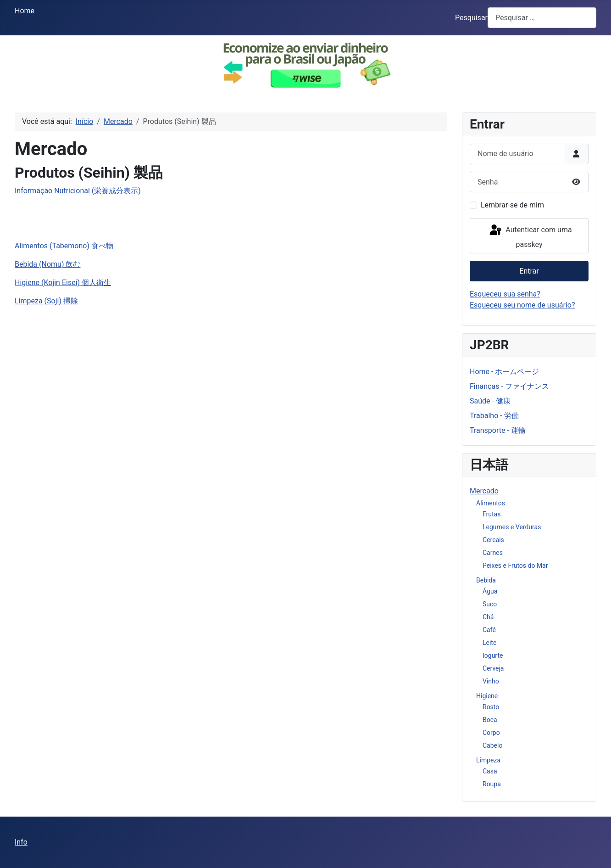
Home (25, 11)
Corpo (491, 733)
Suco (490, 604)
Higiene (487, 696)
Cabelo (492, 745)
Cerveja (493, 668)
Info (21, 842)
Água (490, 591)
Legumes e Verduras (512, 527)
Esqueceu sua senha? (505, 294)
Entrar (529, 271)
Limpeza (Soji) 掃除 (46, 301)
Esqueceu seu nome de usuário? (522, 305)
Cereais (493, 540)
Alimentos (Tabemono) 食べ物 (64, 246)
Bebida (486, 580)
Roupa (492, 784)
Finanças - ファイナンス (509, 386)
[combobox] (542, 18)
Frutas (492, 514)
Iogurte (493, 655)
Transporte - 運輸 (498, 430)
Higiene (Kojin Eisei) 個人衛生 (63, 283)
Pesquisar (471, 18)
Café (489, 630)
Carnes (493, 553)
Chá (488, 617)
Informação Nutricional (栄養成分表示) (78, 191)
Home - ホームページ (504, 372)
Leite (489, 643)
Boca (490, 720)
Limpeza (488, 760)
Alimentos (491, 503)
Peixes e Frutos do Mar (515, 566)
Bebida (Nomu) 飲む (47, 264)
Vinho (491, 681)
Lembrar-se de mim (512, 205)
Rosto (491, 707)
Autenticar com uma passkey (530, 236)
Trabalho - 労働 (494, 416)
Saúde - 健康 (490, 401)
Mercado (484, 491)
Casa (490, 771)
